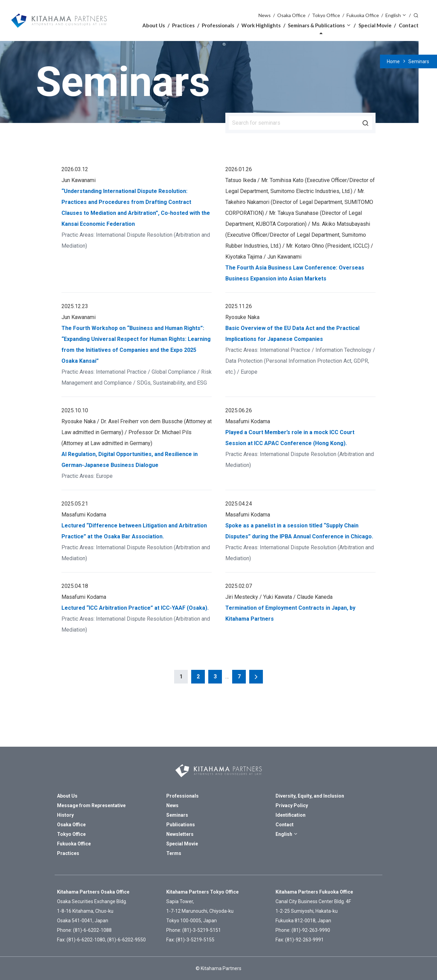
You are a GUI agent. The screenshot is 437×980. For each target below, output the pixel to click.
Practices (183, 25)
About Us (154, 25)
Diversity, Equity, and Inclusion (310, 796)
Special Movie (375, 25)
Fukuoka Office (363, 15)
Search (416, 15)
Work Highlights (261, 25)
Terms (174, 853)
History (65, 815)
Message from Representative (91, 805)
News (265, 15)
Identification (291, 815)
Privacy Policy (292, 805)
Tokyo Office (326, 15)
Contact (409, 25)
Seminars (419, 61)
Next (256, 677)
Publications (181, 825)
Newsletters (180, 834)
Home (393, 61)
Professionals (218, 25)
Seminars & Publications (316, 25)
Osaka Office (291, 15)
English (393, 15)
